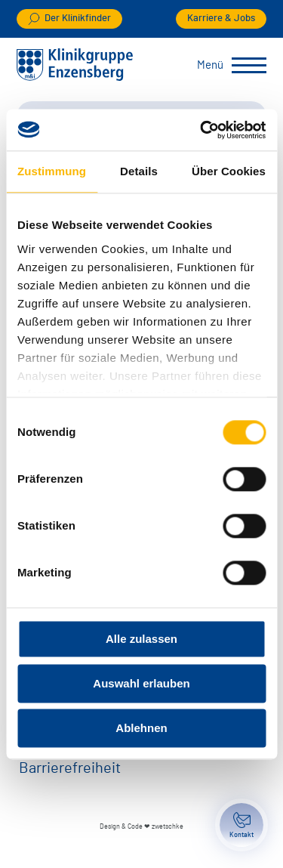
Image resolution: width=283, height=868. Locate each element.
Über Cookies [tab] (229, 171)
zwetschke (168, 827)
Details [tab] (139, 171)
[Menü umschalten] (249, 66)
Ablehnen (141, 728)
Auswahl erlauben (141, 683)
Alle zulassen (141, 639)
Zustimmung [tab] (52, 171)
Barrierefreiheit (70, 768)
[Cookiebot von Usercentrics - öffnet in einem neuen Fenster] (201, 130)
